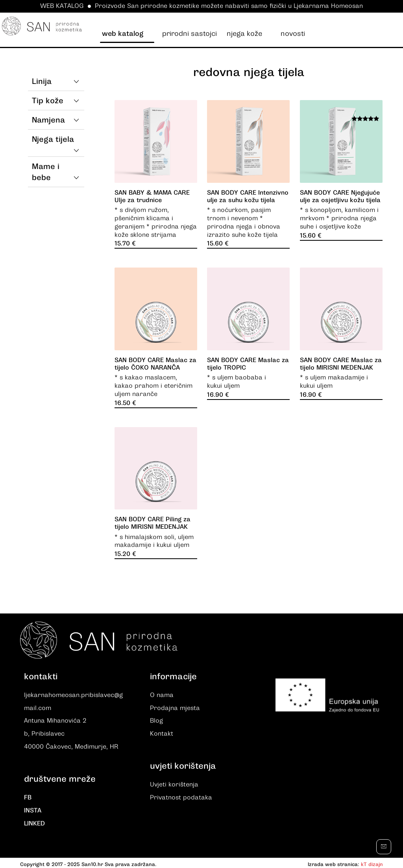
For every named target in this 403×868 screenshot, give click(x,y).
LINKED (34, 822)
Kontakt (162, 733)
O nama (162, 695)
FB (28, 796)
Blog (156, 721)
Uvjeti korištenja (174, 784)
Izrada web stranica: (334, 862)
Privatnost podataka (181, 796)
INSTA (33, 809)
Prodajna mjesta (175, 708)
